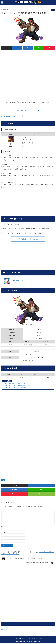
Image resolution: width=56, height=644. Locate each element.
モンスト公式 (5, 628)
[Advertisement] (28, 63)
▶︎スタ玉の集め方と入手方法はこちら (14, 384)
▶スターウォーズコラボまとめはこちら (15, 388)
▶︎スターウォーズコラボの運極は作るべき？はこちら (19, 386)
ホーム (16, 639)
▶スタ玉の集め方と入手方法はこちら (12, 117)
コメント (4, 511)
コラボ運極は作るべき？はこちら (28, 239)
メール (4, 533)
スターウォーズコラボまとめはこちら (28, 110)
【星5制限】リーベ (18, 281)
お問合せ (40, 639)
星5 (4, 481)
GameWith (4, 630)
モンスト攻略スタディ (27, 642)
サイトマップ (22, 639)
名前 (3, 527)
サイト (3, 539)
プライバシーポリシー (31, 639)
